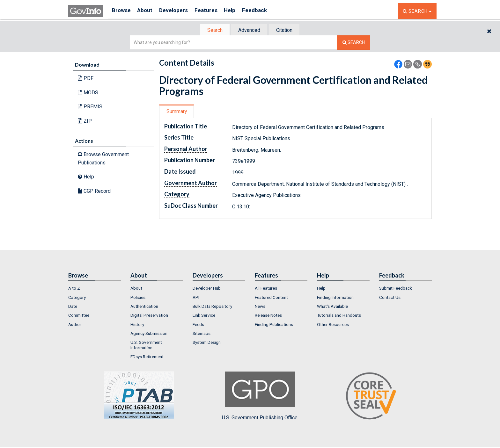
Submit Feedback (396, 289)
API (196, 298)
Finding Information (335, 298)
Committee (79, 316)
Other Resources (333, 325)
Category (77, 298)
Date (73, 307)
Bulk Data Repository (212, 307)
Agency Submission (149, 334)
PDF (86, 79)
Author (75, 325)
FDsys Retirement (147, 357)
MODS (88, 93)
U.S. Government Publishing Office (260, 397)
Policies (138, 298)
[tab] (212, 30)
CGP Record (94, 192)
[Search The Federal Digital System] (354, 43)
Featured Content (271, 298)
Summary (178, 112)
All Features (266, 289)
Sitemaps (202, 334)
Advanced (249, 30)
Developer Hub (207, 289)
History (137, 325)
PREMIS (90, 107)
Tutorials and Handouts (339, 316)
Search (212, 30)
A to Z (74, 289)
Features (213, 11)
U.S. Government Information (146, 345)
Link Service (204, 316)
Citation (287, 30)
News (260, 307)
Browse (122, 11)
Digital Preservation (149, 316)
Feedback (266, 11)
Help (239, 11)
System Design (207, 343)
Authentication (144, 307)
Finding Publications (274, 325)
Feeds (198, 325)
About (148, 11)
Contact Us (390, 298)
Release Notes (268, 316)
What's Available (332, 307)
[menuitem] (95, 289)
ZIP (85, 122)
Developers (179, 11)
